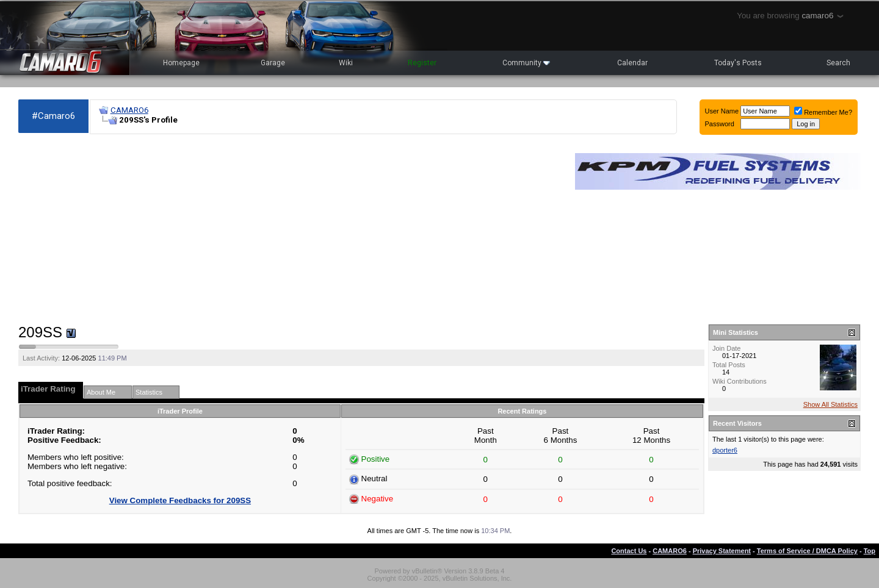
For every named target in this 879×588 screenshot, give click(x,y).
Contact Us (629, 551)
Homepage (181, 63)
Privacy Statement (722, 551)
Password (720, 124)
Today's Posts (738, 63)
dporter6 (725, 450)
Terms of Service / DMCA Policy (807, 551)
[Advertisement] (291, 229)
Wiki (346, 63)
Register (422, 63)
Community (526, 63)
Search (838, 63)
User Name (722, 111)
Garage (273, 63)
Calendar (632, 63)
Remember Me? (823, 112)
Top (870, 551)
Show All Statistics (830, 404)
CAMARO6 (129, 110)
